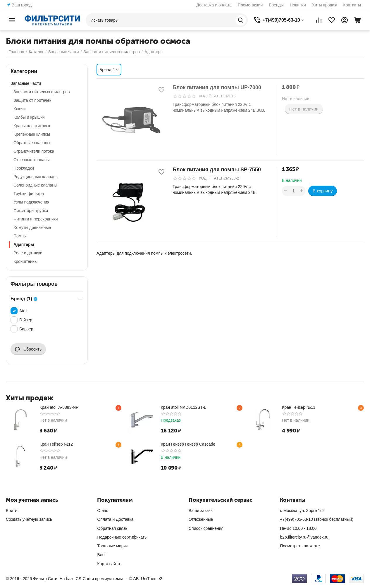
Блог (101, 555)
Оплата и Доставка (115, 519)
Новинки (298, 5)
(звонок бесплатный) (317, 519)
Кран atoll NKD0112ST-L (184, 407)
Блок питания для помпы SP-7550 (217, 170)
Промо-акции (250, 5)
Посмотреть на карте (300, 546)
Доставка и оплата (214, 5)
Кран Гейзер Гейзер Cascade (188, 444)
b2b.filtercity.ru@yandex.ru (304, 537)
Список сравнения (206, 528)
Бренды (276, 5)
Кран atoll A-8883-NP (59, 407)
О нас (103, 511)
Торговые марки (112, 546)
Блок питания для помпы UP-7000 (217, 87)
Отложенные (201, 519)
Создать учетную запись (29, 519)
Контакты (352, 5)
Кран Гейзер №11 (299, 407)
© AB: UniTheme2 (145, 579)
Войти (12, 511)
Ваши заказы (201, 511)
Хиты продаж (325, 5)
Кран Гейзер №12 (56, 444)
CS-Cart (83, 579)
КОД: (203, 96)
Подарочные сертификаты (122, 537)
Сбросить (28, 349)
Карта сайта (108, 564)
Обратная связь (112, 528)
